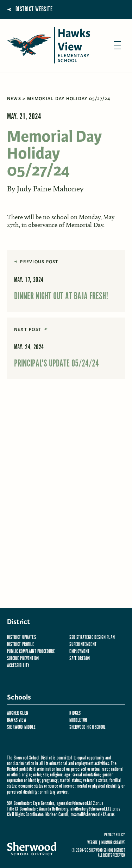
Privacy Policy (115, 835)
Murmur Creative (113, 843)
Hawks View (17, 720)
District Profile (21, 644)
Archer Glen (18, 713)
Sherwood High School (87, 727)
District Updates (21, 637)
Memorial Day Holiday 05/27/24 (69, 99)
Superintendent (83, 644)
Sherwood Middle (21, 727)
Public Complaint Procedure (31, 651)
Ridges (75, 713)
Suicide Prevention (23, 658)
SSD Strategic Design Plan (92, 637)
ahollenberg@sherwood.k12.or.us (95, 809)
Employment (79, 651)
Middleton (78, 720)
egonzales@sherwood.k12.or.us (80, 803)
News (14, 99)
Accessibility (18, 666)
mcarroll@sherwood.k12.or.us (93, 815)
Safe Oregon (80, 658)
